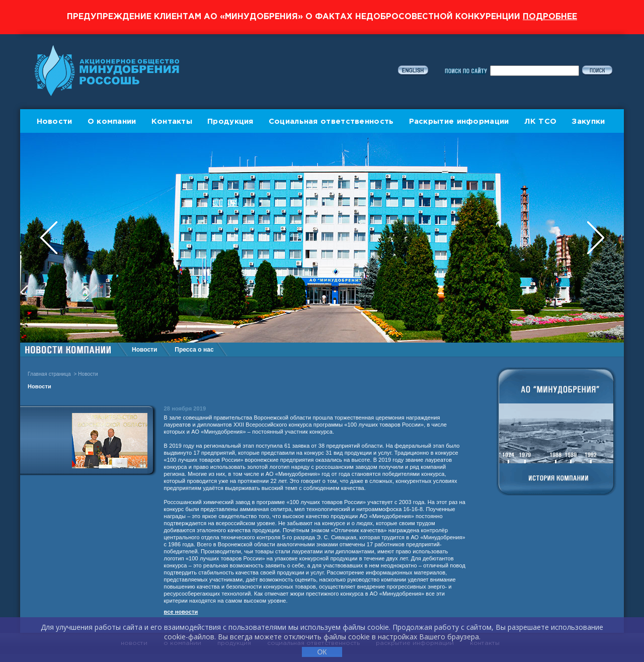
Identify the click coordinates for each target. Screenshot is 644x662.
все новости (181, 612)
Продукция (230, 121)
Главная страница (49, 374)
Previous (50, 238)
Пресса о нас (194, 350)
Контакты (172, 121)
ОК (322, 652)
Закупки (588, 121)
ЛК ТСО (541, 121)
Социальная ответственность (331, 121)
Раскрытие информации (459, 121)
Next (596, 238)
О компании (112, 121)
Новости (55, 121)
